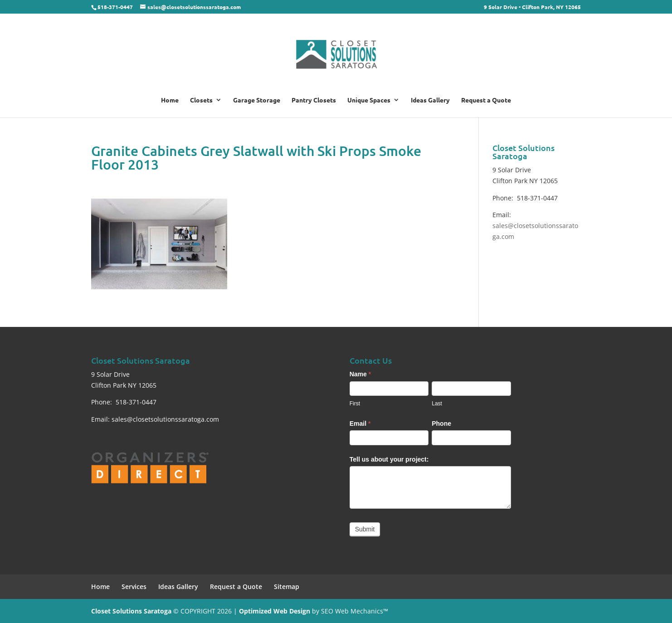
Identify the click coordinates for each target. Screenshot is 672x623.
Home (170, 100)
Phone (441, 423)
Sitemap (287, 586)
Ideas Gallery (430, 100)
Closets (201, 100)
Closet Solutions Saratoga (131, 611)
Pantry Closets (314, 100)
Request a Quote (486, 100)
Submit (365, 529)
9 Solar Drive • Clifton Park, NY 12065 (532, 7)
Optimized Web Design (275, 611)
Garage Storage (257, 100)
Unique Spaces (369, 100)
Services (134, 586)
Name (360, 374)
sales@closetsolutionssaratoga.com (165, 419)
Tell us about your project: (389, 459)
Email (360, 423)
